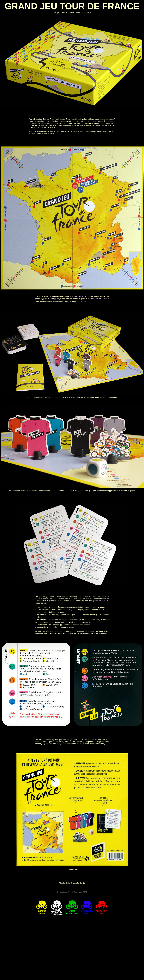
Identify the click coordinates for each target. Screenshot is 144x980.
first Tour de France (99, 299)
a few (48, 121)
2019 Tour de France (78, 296)
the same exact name (93, 121)
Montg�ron (55, 299)
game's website (99, 601)
